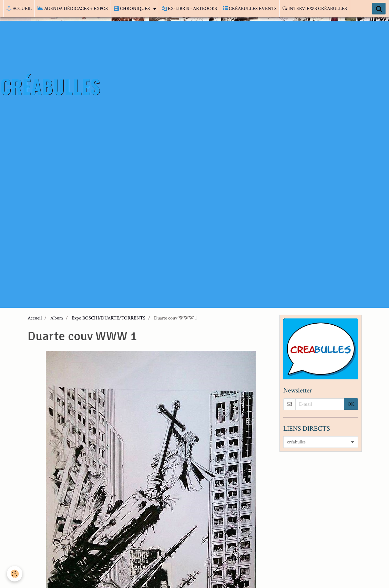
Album (57, 318)
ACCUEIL (19, 9)
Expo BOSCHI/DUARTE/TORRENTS (109, 318)
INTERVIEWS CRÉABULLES (315, 9)
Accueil (35, 318)
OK (351, 404)
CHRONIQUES (132, 9)
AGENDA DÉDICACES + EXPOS (73, 9)
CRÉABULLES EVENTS (250, 9)
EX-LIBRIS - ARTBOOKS (190, 9)
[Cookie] (15, 574)
